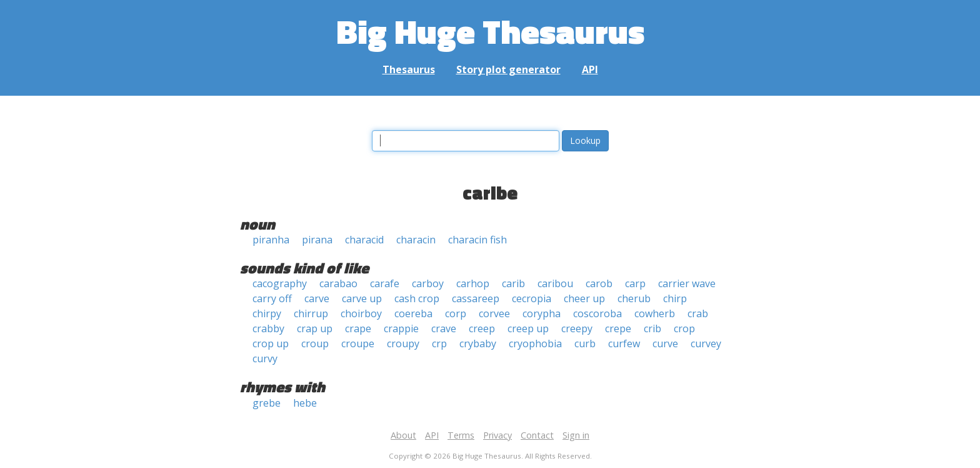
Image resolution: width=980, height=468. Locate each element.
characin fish (477, 240)
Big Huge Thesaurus (490, 31)
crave (444, 328)
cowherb (655, 313)
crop (684, 328)
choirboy (361, 313)
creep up (528, 328)
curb (585, 343)
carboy (428, 283)
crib (652, 328)
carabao (338, 283)
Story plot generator (508, 69)
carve (317, 298)
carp (635, 283)
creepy (577, 328)
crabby (268, 328)
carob (599, 283)
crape (358, 328)
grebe (267, 403)
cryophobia (535, 343)
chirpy (267, 313)
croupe (358, 343)
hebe (305, 403)
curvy (265, 359)
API (590, 69)
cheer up (584, 298)
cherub (634, 298)
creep (482, 328)
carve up (362, 298)
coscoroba (597, 313)
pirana (317, 240)
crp (439, 343)
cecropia (532, 298)
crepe (618, 328)
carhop (473, 283)
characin (416, 240)
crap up (315, 328)
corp (456, 313)
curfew (624, 343)
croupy (403, 343)
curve (665, 343)
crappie (401, 328)
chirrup (311, 313)
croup (315, 343)
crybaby (478, 343)
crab (698, 313)
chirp (675, 298)
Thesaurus (409, 69)
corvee (494, 313)
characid (364, 240)
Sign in (576, 435)
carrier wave (687, 283)
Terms (461, 435)
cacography (280, 283)
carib (513, 283)
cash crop (417, 298)
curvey (706, 343)
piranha (271, 240)
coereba (413, 313)
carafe (385, 283)
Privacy (497, 435)
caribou (555, 283)
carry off (272, 298)
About (403, 435)
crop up (271, 343)
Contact (537, 435)
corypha (542, 313)
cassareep (476, 298)
